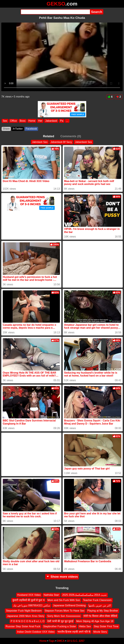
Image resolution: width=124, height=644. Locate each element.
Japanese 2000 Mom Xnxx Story (26, 616)
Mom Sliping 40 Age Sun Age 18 (95, 621)
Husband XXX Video (29, 595)
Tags (52, 641)
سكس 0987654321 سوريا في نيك (32, 605)
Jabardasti (51, 121)
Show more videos (62, 577)
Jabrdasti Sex (40, 142)
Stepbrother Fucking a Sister (60, 626)
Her (40, 121)
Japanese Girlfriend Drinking (69, 605)
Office (14, 121)
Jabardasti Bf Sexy (61, 142)
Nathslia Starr (51, 595)
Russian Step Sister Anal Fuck (23, 626)
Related (49, 136)
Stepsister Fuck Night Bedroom (24, 611)
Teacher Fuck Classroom (97, 600)
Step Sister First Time (106, 626)
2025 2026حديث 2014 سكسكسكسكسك (84, 595)
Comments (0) (71, 136)
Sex (5, 121)
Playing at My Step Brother (103, 611)
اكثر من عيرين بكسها (100, 605)
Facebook (31, 129)
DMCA (61, 641)
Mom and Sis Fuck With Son (64, 600)
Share (6, 129)
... (67, 121)
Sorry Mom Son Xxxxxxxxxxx (64, 616)
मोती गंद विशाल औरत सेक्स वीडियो (100, 616)
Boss (23, 121)
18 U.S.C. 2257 (76, 641)
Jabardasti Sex (83, 142)
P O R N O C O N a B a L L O (28, 621)
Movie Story (100, 632)
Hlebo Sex (85, 626)
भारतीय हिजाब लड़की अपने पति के (74, 632)
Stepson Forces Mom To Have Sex (65, 611)
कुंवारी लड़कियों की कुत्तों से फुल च (28, 600)
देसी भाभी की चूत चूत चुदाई (60, 621)
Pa (62, 121)
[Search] (55, 12)
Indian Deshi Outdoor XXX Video (36, 632)
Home (32, 121)
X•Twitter (18, 129)
